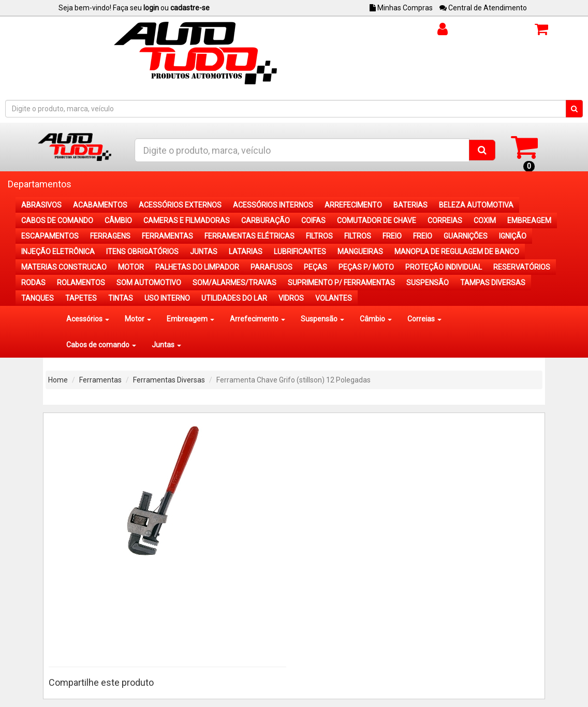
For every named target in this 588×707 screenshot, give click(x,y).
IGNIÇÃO (513, 236)
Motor (138, 319)
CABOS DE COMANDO (57, 220)
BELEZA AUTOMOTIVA (476, 205)
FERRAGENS (110, 236)
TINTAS (121, 298)
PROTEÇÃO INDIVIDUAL (444, 267)
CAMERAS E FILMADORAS (187, 220)
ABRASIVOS (41, 205)
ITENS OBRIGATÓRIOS (142, 252)
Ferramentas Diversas (169, 380)
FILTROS (319, 236)
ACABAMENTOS (100, 205)
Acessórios (88, 319)
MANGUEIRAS (360, 252)
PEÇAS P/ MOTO (366, 267)
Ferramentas (100, 380)
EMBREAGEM (529, 220)
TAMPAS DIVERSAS (493, 283)
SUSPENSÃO (428, 283)
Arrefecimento (258, 319)
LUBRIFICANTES (300, 252)
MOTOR (131, 267)
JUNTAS (204, 252)
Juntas (166, 345)
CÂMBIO (118, 220)
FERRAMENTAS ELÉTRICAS (249, 236)
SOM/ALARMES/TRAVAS (234, 283)
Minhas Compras (401, 8)
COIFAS (313, 220)
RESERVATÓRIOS (522, 267)
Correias (424, 319)
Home (58, 380)
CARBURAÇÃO (266, 220)
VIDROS (291, 298)
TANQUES (38, 298)
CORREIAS (445, 220)
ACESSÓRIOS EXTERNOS (180, 205)
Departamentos (40, 184)
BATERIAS (410, 205)
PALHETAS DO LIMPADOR (197, 267)
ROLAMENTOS (81, 283)
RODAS (33, 283)
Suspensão (322, 319)
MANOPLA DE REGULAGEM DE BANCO (457, 252)
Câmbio (376, 319)
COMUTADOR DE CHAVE (377, 220)
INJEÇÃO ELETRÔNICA (58, 252)
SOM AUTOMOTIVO (149, 283)
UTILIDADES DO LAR (234, 298)
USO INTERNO (167, 298)
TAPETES (81, 298)
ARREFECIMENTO (353, 205)
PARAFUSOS (271, 267)
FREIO (392, 236)
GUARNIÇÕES (466, 236)
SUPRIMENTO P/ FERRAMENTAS (341, 283)
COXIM (485, 220)
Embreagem (190, 319)
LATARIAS (246, 252)
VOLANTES (334, 298)
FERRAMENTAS (167, 236)
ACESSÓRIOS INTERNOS (273, 205)
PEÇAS (315, 267)
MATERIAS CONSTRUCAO (64, 267)
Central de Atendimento (483, 8)
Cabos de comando (101, 345)
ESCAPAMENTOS (50, 236)
